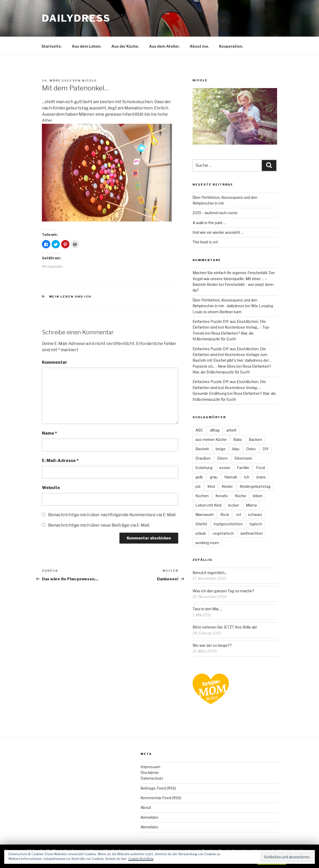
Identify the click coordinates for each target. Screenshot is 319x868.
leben (258, 496)
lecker (234, 505)
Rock (225, 515)
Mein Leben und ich (70, 297)
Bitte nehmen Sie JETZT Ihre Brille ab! (225, 627)
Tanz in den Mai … (207, 609)
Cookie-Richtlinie (141, 859)
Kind (211, 486)
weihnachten (252, 533)
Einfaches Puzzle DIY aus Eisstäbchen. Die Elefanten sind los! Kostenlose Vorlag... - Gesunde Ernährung (229, 387)
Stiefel (201, 524)
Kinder (227, 486)
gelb (199, 477)
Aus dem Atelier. (164, 46)
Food (260, 468)
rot (239, 515)
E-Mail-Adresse (60, 461)
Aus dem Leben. (87, 46)
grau (214, 477)
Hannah (231, 477)
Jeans (261, 477)
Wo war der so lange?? (212, 645)
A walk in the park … (209, 223)
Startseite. (52, 46)
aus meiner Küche (211, 439)
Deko (251, 449)
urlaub (201, 533)
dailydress (76, 18)
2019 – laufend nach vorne (215, 213)
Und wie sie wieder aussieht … (218, 232)
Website (51, 488)
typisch (256, 524)
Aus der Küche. (125, 46)
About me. (199, 46)
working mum (207, 543)
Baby (238, 439)
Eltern (222, 458)
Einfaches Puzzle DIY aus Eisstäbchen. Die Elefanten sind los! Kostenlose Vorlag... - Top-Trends (231, 327)
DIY (266, 449)
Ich (247, 477)
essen (225, 468)
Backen (255, 439)
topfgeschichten (228, 524)
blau (236, 449)
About (146, 807)
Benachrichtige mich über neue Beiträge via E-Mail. (99, 525)
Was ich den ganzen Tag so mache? (223, 591)
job (198, 486)
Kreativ (222, 496)
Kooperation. (231, 46)
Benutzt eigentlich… (210, 573)
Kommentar (55, 362)
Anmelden (149, 817)
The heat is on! (205, 242)
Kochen (202, 496)
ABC (199, 430)
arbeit (231, 430)
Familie (243, 468)
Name (49, 433)
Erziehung (204, 468)
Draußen (203, 458)
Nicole (90, 81)
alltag (215, 430)
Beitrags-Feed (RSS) (158, 788)
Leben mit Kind (208, 505)
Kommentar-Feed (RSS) (161, 798)
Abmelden (149, 827)
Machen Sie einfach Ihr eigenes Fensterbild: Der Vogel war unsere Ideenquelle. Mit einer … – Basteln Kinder (234, 279)
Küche (241, 496)
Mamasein (205, 515)
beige (221, 449)
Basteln (202, 449)
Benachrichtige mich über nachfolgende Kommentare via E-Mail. (112, 515)
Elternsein (243, 458)
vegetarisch (223, 533)
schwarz (255, 515)
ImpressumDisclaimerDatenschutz (152, 773)
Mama (251, 505)
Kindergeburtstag (255, 486)
